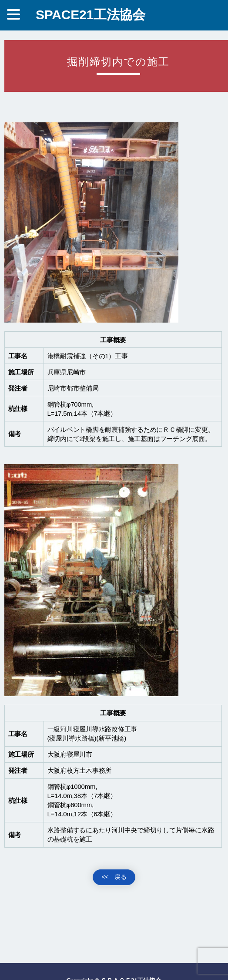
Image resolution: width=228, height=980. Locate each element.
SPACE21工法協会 (91, 15)
